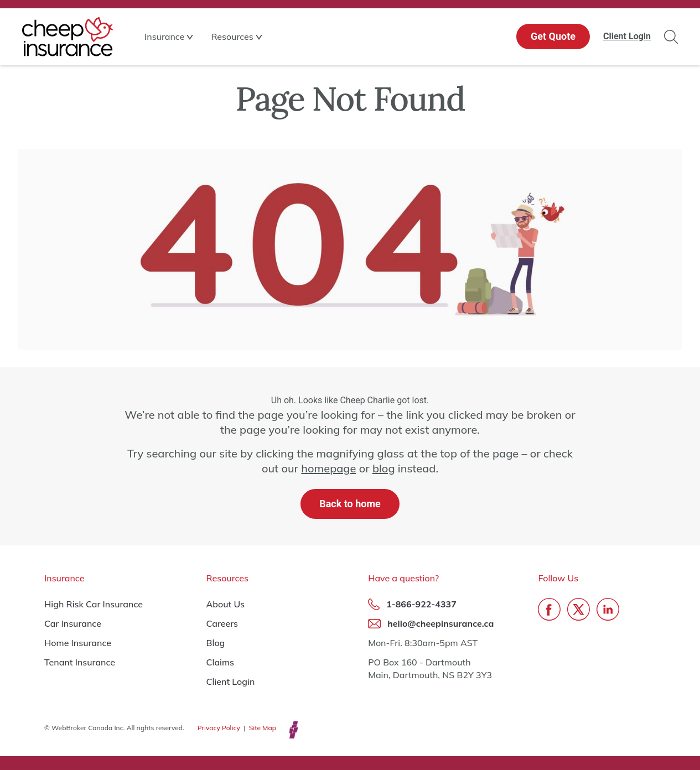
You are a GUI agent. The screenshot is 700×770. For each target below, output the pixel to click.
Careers (222, 623)
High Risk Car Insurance (94, 604)
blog (384, 468)
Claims (221, 662)
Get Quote (553, 36)
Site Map (263, 728)
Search (671, 37)
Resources (232, 37)
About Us (226, 604)
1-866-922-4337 (421, 604)
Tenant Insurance (80, 662)
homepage (328, 468)
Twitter (579, 609)
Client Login (627, 36)
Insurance (164, 37)
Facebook (549, 609)
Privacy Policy (219, 728)
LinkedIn (608, 609)
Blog (216, 643)
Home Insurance (78, 643)
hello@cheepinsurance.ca (440, 623)
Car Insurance (73, 623)
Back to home (350, 504)
